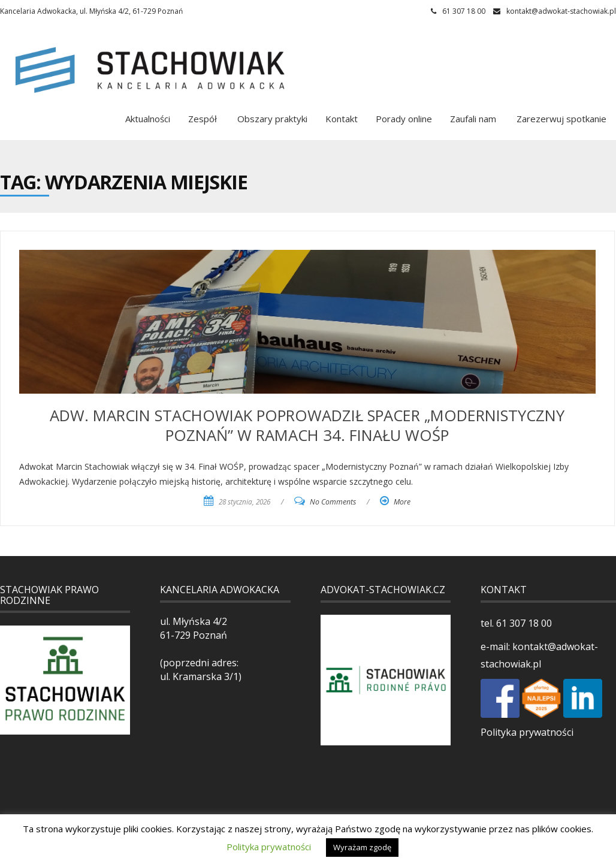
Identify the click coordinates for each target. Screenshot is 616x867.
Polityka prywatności (527, 732)
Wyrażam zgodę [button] (362, 847)
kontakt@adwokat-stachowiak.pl (561, 11)
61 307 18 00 (523, 623)
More (402, 502)
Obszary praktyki (271, 119)
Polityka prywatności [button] (269, 847)
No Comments (333, 502)
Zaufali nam (473, 119)
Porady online (404, 119)
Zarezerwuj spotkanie (560, 119)
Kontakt (342, 119)
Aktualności (148, 119)
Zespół (203, 119)
